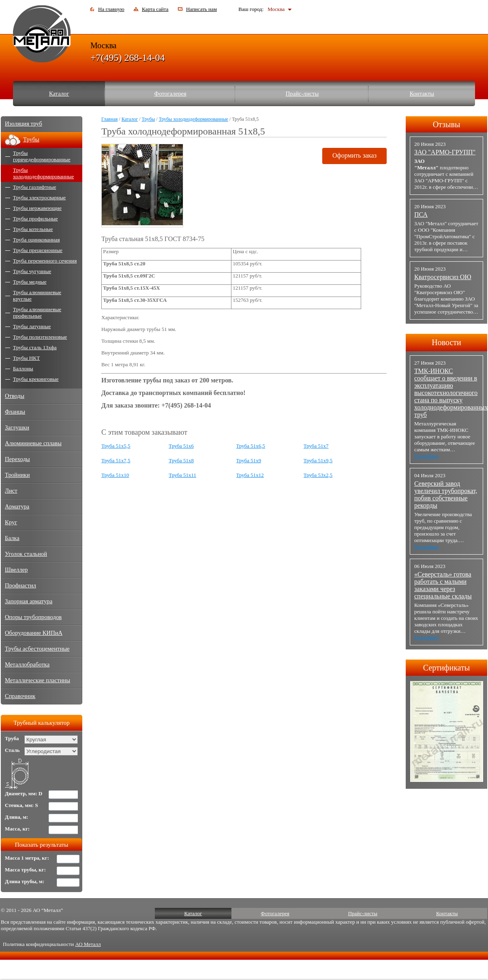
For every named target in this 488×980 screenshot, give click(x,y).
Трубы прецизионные (38, 250)
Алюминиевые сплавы (33, 443)
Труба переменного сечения (45, 261)
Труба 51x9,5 (318, 460)
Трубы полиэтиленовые (40, 337)
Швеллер (16, 570)
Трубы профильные (35, 219)
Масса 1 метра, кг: (27, 858)
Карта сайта (155, 9)
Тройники (17, 475)
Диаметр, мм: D (24, 793)
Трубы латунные (32, 326)
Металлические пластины (37, 680)
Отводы (15, 396)
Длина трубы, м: (25, 881)
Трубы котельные (33, 229)
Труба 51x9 (249, 460)
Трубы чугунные (32, 271)
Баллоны (23, 368)
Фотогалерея (170, 94)
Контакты (422, 94)
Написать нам (201, 9)
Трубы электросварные (39, 197)
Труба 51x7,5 (116, 460)
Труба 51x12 (250, 475)
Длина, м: (16, 817)
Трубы (149, 119)
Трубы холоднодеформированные (194, 119)
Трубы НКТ (26, 358)
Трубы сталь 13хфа (35, 347)
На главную (111, 9)
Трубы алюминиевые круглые (37, 296)
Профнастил (20, 585)
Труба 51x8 (181, 460)
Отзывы (447, 124)
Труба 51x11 (182, 475)
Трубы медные (30, 282)
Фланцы (15, 412)
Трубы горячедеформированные (42, 156)
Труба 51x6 (181, 446)
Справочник (20, 696)
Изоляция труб (24, 124)
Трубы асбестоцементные (37, 649)
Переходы (17, 459)
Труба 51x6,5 (251, 446)
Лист (11, 491)
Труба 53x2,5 (318, 475)
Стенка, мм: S (21, 805)
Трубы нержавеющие (37, 208)
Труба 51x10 (115, 475)
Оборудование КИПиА (34, 633)
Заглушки (17, 427)
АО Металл (88, 944)
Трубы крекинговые (36, 379)
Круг (11, 522)
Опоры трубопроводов (33, 617)
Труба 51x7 (316, 446)
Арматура (17, 506)
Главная (109, 119)
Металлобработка (27, 664)
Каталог (59, 94)
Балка (12, 538)
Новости (446, 342)
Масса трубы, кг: (25, 870)
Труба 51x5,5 (116, 446)
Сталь (12, 750)
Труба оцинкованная (36, 240)
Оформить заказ (354, 155)
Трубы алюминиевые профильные (37, 313)
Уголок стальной (26, 554)
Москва (276, 9)
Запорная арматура (29, 601)
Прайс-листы (302, 94)
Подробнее (426, 456)
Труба (12, 738)
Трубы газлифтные (35, 187)
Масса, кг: (17, 829)
